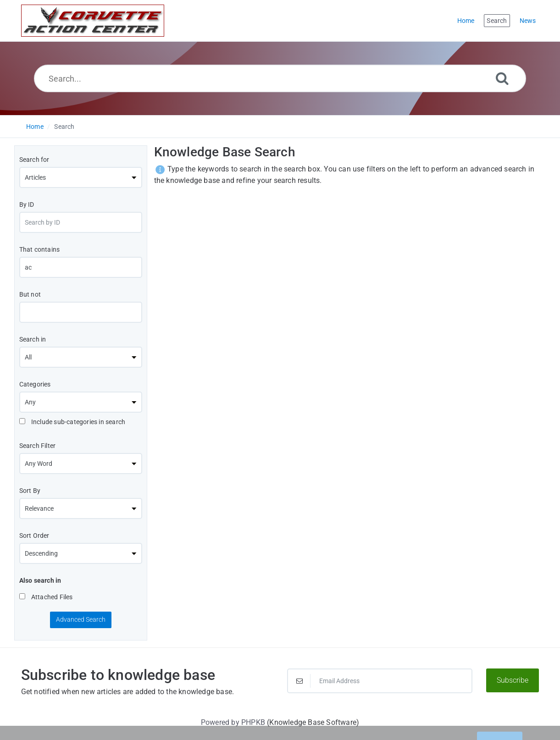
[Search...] (280, 78)
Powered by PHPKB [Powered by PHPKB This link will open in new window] (233, 722)
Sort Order (34, 536)
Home (35, 127)
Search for (34, 160)
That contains (40, 249)
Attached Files (46, 597)
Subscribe (513, 680)
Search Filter (38, 446)
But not (30, 294)
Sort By (30, 491)
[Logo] (93, 21)
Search (64, 127)
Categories (35, 384)
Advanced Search (81, 619)
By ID (27, 204)
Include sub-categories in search (72, 422)
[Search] (502, 78)
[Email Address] (380, 681)
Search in (33, 339)
